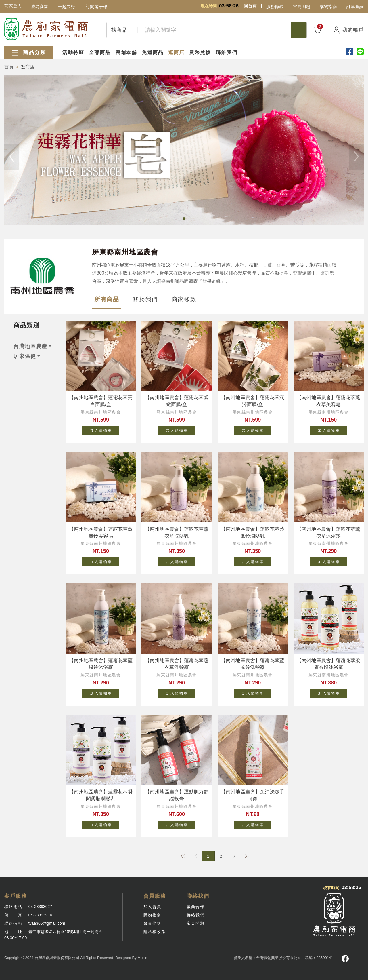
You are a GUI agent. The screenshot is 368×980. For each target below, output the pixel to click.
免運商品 (153, 53)
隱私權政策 (155, 932)
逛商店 (176, 53)
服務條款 (275, 6)
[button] (184, 219)
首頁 (9, 67)
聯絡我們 (227, 53)
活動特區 (73, 53)
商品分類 (29, 53)
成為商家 (40, 6)
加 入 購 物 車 (105, 429)
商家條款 (184, 299)
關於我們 (145, 299)
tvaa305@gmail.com (47, 923)
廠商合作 (195, 907)
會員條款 (152, 923)
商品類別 (26, 325)
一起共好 (66, 6)
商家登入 (13, 6)
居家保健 (25, 356)
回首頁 (250, 6)
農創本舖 (126, 53)
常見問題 (302, 6)
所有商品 (107, 299)
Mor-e (142, 958)
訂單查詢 (355, 6)
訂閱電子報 (96, 6)
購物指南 (328, 6)
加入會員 (152, 907)
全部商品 (100, 53)
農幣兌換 (200, 53)
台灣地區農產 (30, 346)
